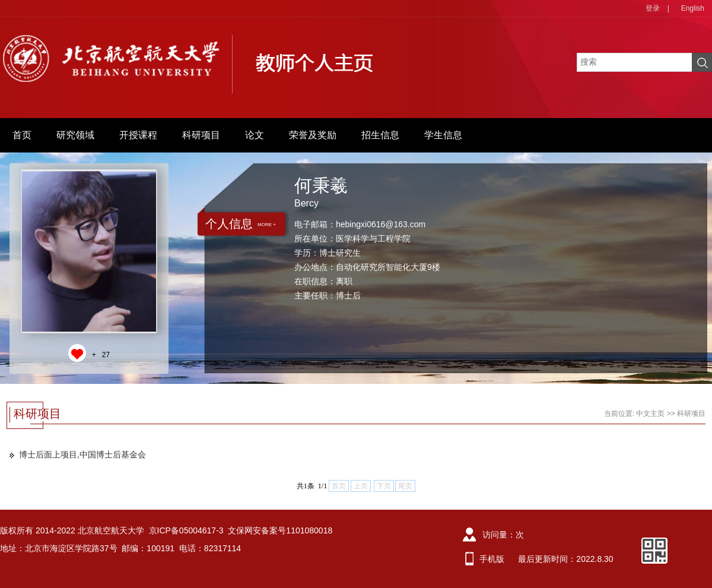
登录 (653, 8)
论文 (255, 135)
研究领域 (75, 135)
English (693, 8)
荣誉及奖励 (313, 135)
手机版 (492, 559)
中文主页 (650, 414)
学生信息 (443, 135)
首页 (22, 135)
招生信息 (380, 135)
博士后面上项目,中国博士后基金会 (82, 454)
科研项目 (201, 135)
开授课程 (138, 135)
